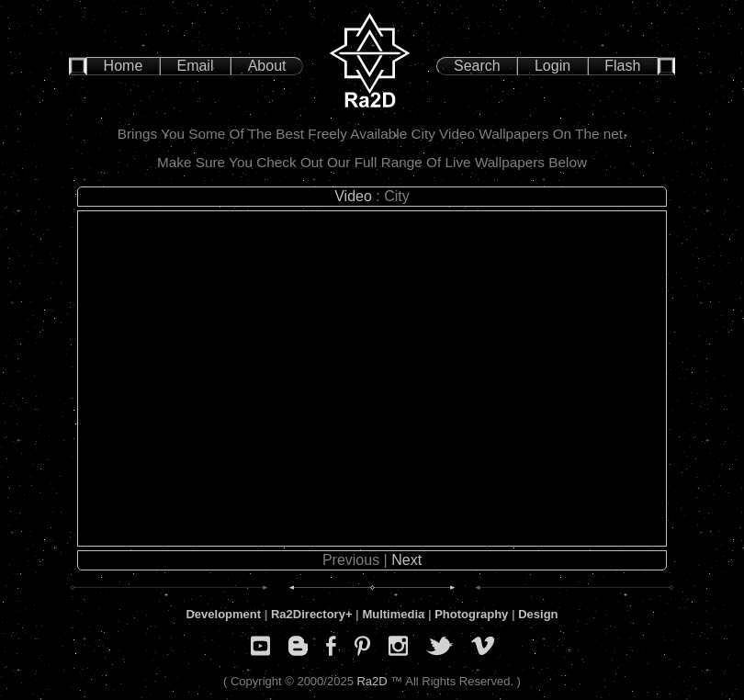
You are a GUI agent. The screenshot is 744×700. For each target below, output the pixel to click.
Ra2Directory (308, 614)
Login (552, 66)
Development (223, 614)
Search (477, 66)
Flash (622, 66)
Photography (471, 614)
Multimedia (393, 614)
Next (406, 560)
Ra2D (372, 681)
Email (195, 66)
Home (124, 66)
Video (353, 196)
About (267, 66)
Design (538, 614)
